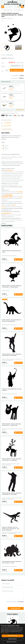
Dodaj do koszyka (18, 70)
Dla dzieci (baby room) (19, 10)
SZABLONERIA (9, 55)
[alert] (12, 634)
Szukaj (15, 7)
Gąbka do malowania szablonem (8, 102)
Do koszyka (19, 259)
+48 (7, 123)
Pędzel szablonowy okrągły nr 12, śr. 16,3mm (11, 85)
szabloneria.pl (13, 3)
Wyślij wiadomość (16, 608)
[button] (12, 642)
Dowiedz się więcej (5, 633)
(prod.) (23, 6)
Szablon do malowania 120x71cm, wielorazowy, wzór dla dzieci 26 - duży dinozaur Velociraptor (11, 529)
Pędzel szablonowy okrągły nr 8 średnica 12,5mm (12, 93)
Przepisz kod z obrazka (11, 602)
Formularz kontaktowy (7, 129)
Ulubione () (20, 6)
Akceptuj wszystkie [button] (12, 636)
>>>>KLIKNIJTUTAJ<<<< (6, 213)
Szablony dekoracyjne (8, 10)
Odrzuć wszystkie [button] (12, 639)
